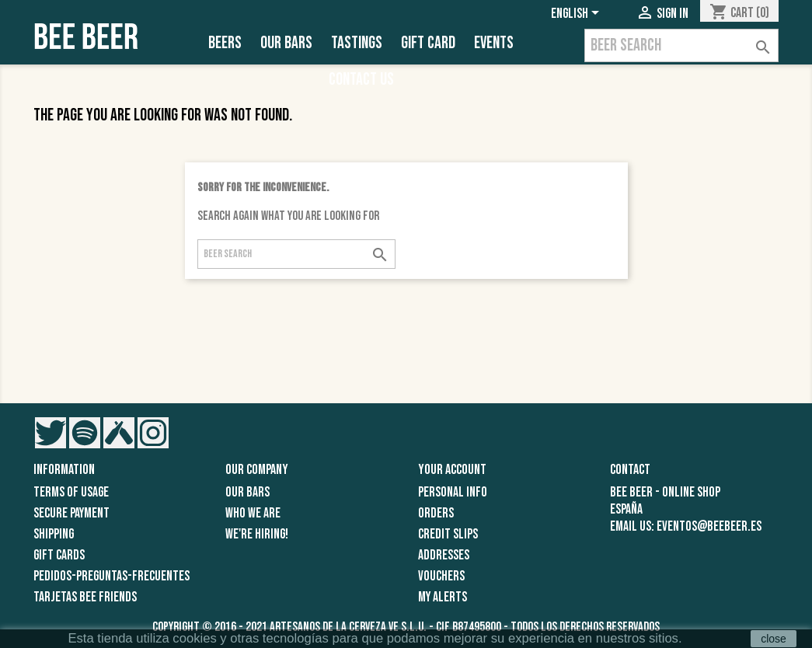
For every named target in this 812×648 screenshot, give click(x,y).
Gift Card (428, 43)
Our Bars (286, 43)
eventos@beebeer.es (709, 526)
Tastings (357, 43)
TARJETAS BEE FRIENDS (85, 597)
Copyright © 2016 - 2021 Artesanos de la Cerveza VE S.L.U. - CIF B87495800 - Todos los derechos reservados (406, 627)
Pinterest (85, 433)
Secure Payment (71, 513)
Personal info (453, 492)
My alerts (443, 597)
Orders (436, 513)
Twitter (51, 433)
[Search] (681, 45)
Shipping (54, 534)
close (774, 639)
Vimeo (119, 433)
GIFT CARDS (59, 555)
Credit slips (448, 534)
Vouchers (441, 576)
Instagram (153, 433)
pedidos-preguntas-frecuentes (112, 576)
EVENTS (494, 43)
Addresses (444, 555)
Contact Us (361, 80)
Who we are (253, 513)
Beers (225, 43)
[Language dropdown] (578, 13)
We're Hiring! (257, 534)
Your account (452, 470)
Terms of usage (71, 492)
